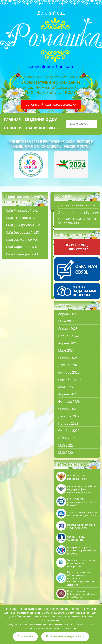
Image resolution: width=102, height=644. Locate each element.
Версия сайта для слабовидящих (51, 105)
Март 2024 (66, 351)
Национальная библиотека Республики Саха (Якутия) (81, 594)
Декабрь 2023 (69, 365)
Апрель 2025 (68, 314)
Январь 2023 (68, 409)
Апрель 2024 (68, 343)
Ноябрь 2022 (68, 423)
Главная (12, 119)
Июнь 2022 (67, 438)
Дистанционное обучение (79, 213)
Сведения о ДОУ (41, 119)
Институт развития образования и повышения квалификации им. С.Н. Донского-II (81, 579)
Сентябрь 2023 (70, 380)
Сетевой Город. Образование (76, 538)
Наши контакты (42, 128)
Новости (13, 128)
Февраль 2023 (69, 402)
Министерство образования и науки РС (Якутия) (82, 502)
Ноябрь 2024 (68, 336)
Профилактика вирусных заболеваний (77, 221)
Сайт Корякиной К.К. (22, 247)
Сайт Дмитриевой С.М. (23, 225)
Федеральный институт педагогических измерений (81, 563)
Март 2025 (66, 321)
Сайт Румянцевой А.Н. (23, 254)
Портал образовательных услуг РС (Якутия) (82, 526)
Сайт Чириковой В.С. (22, 210)
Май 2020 (66, 453)
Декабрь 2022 (69, 416)
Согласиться (25, 636)
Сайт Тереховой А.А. (22, 218)
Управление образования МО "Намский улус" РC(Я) (82, 514)
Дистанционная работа (77, 205)
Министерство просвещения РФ (77, 477)
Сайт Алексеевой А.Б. (22, 240)
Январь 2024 (68, 358)
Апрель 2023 (68, 394)
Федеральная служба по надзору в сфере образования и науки (81, 489)
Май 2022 (66, 445)
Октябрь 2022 (69, 431)
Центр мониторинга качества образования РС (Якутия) (82, 551)
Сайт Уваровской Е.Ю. (23, 232)
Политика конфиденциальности (65, 636)
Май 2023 (66, 387)
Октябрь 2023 (69, 373)
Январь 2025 (68, 329)
